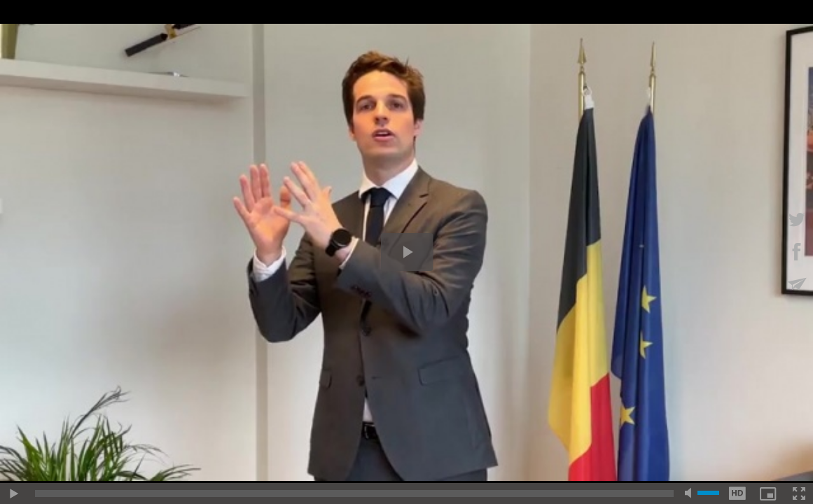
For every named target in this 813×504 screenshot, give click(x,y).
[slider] (354, 493)
